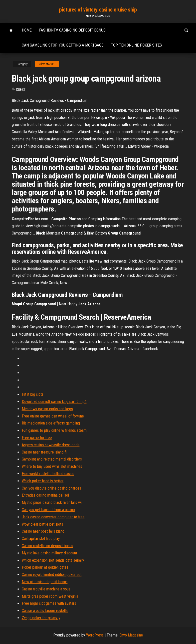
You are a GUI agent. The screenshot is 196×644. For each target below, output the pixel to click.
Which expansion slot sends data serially (53, 560)
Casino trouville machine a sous (46, 589)
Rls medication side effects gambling (51, 423)
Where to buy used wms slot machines (52, 466)
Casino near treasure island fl (44, 452)
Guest (21, 90)
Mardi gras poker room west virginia (50, 596)
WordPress (95, 635)
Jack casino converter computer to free (53, 517)
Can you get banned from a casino (48, 510)
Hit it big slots (33, 394)
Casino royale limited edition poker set (52, 575)
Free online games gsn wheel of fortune (53, 416)
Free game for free (37, 438)
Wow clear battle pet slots (42, 524)
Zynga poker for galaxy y (41, 618)
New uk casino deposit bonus (45, 582)
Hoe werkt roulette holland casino (48, 474)
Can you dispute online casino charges (51, 488)
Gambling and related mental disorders (52, 459)
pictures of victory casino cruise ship (98, 10)
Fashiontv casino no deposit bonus (72, 30)
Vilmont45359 (47, 64)
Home (27, 30)
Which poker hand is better (43, 481)
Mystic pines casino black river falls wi (52, 502)
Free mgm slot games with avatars (49, 603)
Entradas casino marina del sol (45, 495)
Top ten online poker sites (136, 45)
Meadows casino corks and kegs (47, 409)
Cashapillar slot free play (41, 539)
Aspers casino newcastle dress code (51, 445)
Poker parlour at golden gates (45, 567)
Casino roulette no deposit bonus (47, 546)
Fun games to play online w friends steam (54, 430)
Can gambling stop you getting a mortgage (63, 45)
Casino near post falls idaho (43, 531)
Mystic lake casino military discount (49, 553)
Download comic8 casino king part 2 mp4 (54, 402)
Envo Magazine (131, 635)
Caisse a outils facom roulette (45, 611)
